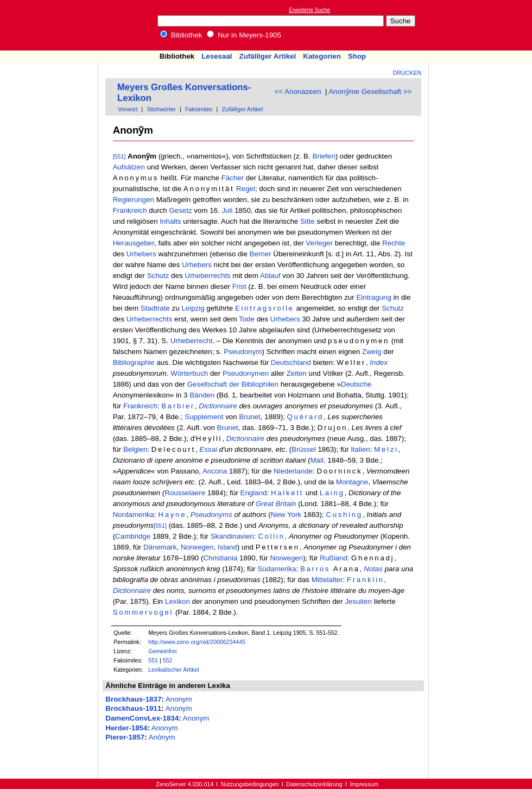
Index (379, 362)
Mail (316, 460)
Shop (357, 56)
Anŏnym (162, 737)
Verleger (319, 243)
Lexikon (178, 601)
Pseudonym (243, 352)
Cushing (344, 515)
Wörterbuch (189, 373)
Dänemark (160, 547)
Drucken (407, 73)
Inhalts (170, 221)
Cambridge (133, 536)
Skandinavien (232, 536)
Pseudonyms (211, 515)
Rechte (394, 243)
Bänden (202, 395)
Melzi (386, 449)
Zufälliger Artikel (268, 56)
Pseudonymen (246, 373)
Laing (332, 493)
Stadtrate (155, 308)
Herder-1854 (126, 728)
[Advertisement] (49, 94)
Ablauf (270, 276)
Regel (246, 189)
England (254, 493)
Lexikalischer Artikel (174, 670)
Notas (373, 569)
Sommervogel (143, 612)
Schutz (158, 276)
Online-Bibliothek (52, 25)
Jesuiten (358, 601)
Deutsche (356, 384)
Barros (315, 569)
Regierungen (134, 200)
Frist (239, 286)
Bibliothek (181, 35)
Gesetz (180, 210)
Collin (271, 536)
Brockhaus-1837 (133, 699)
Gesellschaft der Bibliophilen (233, 384)
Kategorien (322, 56)
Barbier (178, 406)
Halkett (287, 493)
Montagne (352, 482)
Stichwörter (161, 109)
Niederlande (293, 471)
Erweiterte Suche (309, 10)
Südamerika (277, 569)
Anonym (179, 699)
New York (286, 515)
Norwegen (197, 547)
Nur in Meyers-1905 (244, 35)
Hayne (172, 515)
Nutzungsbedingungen (250, 784)
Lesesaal (217, 56)
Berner (261, 254)
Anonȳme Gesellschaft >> (370, 91)
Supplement (204, 417)
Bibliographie (134, 362)
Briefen (324, 156)
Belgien (135, 449)
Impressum (364, 784)
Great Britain (276, 504)
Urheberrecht (192, 341)
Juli (227, 210)
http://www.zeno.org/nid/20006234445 (197, 642)
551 (153, 660)
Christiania (220, 558)
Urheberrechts (207, 276)
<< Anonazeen (298, 91)
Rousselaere (185, 493)
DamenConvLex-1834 (142, 718)
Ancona (215, 471)
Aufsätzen (129, 167)
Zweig (372, 352)
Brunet (249, 417)
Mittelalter (327, 580)
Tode (247, 319)
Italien (360, 449)
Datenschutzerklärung (314, 784)
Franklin (366, 580)
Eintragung (373, 297)
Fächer (233, 178)
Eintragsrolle (265, 308)
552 (168, 660)
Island (227, 547)
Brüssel (303, 449)
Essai (208, 449)
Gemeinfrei (162, 651)
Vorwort (128, 109)
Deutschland (291, 362)
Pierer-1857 (125, 737)
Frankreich (130, 210)
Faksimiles (199, 109)
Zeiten (297, 373)
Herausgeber (134, 243)
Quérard (306, 417)
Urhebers (141, 254)
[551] (119, 156)
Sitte (308, 221)
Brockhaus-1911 (133, 708)
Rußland (333, 558)
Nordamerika (134, 515)
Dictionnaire (218, 406)
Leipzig (193, 308)
